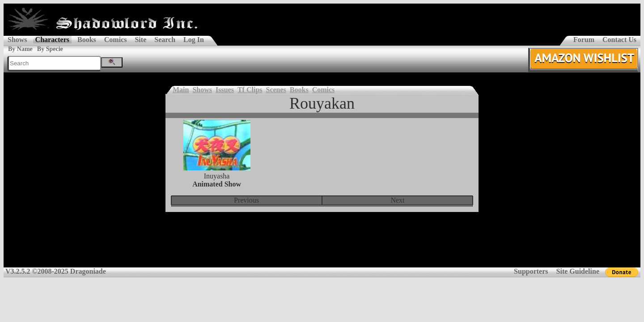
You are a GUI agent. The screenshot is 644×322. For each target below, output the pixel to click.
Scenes (276, 90)
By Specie (50, 49)
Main (181, 90)
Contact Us (619, 40)
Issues (225, 90)
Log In (194, 40)
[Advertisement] (322, 246)
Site (140, 40)
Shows (17, 40)
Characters (52, 40)
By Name (20, 49)
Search (165, 40)
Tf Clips (250, 90)
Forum (584, 40)
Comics (116, 40)
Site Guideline (578, 271)
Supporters (531, 271)
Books (87, 40)
